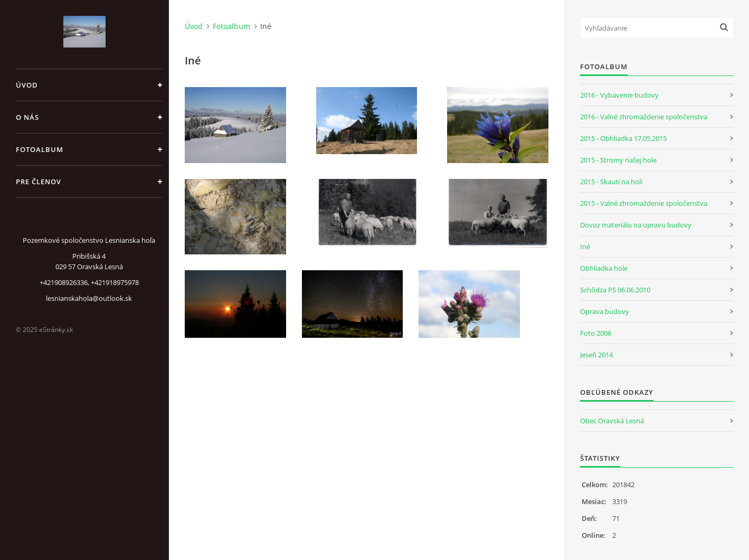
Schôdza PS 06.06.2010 (615, 290)
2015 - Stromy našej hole (618, 160)
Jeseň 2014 (596, 355)
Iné (585, 246)
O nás (27, 117)
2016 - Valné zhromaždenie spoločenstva (644, 117)
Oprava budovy (605, 311)
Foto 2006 (596, 333)
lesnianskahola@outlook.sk (89, 298)
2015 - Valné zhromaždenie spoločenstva (644, 203)
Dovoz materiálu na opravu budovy (636, 225)
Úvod (27, 85)
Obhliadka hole (604, 268)
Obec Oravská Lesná (612, 421)
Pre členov (39, 182)
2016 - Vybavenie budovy (619, 95)
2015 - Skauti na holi (611, 182)
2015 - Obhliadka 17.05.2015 (623, 138)
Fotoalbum (40, 149)
